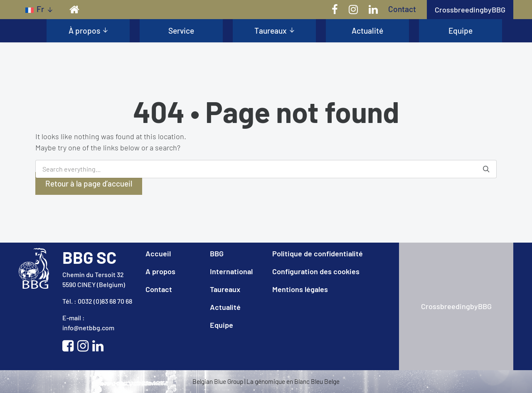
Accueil (158, 253)
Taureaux (271, 31)
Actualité (367, 31)
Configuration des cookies (316, 271)
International (231, 271)
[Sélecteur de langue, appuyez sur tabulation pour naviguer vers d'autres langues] (39, 9)
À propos (84, 31)
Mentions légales (300, 289)
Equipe (461, 31)
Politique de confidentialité (318, 253)
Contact (402, 9)
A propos (160, 271)
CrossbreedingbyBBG (470, 10)
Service (181, 31)
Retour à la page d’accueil (89, 183)
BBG (217, 253)
